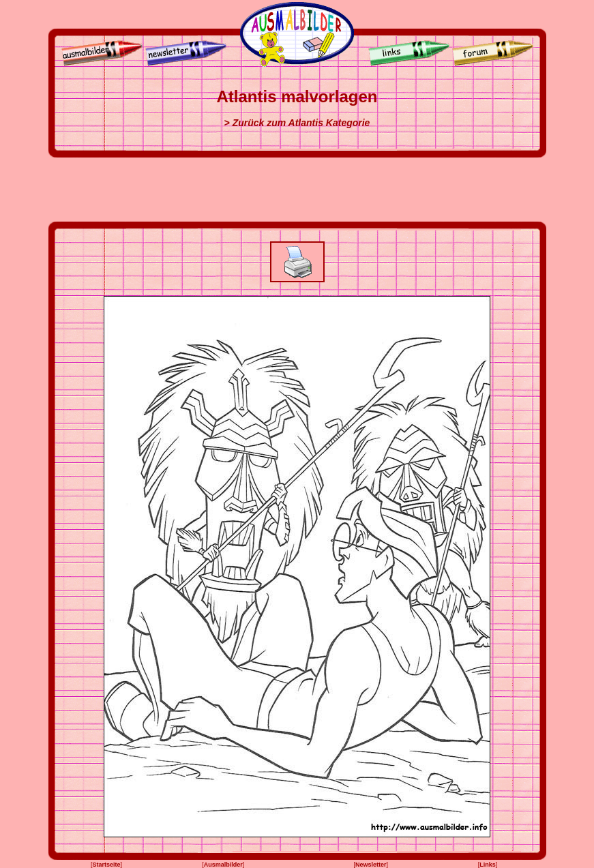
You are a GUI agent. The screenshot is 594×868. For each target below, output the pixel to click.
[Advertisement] (297, 190)
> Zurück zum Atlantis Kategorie (297, 123)
